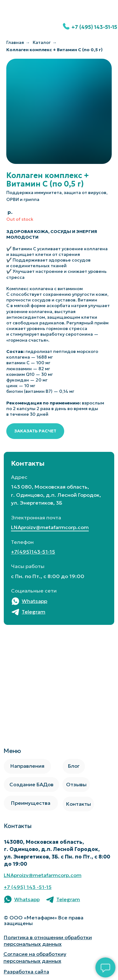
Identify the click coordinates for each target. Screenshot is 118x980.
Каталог (42, 42)
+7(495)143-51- (30, 552)
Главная (15, 42)
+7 (8, 887)
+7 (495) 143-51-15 (94, 27)
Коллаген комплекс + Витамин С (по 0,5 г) (54, 50)
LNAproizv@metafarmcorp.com (50, 527)
